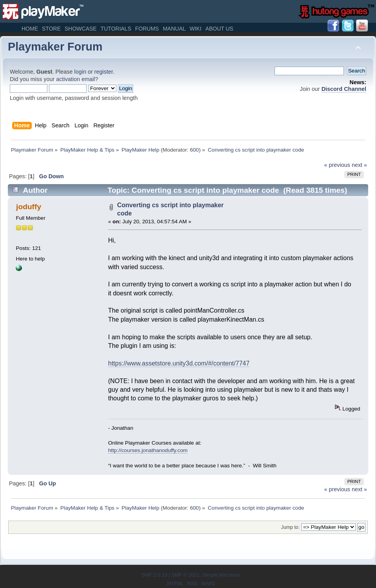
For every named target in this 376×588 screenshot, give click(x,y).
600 (194, 150)
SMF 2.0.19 (154, 575)
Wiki (195, 29)
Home (30, 29)
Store (51, 29)
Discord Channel (344, 89)
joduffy (29, 207)
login (80, 72)
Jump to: (290, 527)
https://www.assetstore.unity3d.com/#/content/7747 (179, 363)
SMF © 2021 (185, 575)
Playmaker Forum (55, 47)
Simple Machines (221, 575)
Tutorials (116, 29)
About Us (219, 29)
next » (359, 165)
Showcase (81, 29)
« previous (337, 165)
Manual (174, 29)
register (104, 72)
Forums (147, 29)
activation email (75, 79)
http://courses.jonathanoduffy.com (148, 450)
